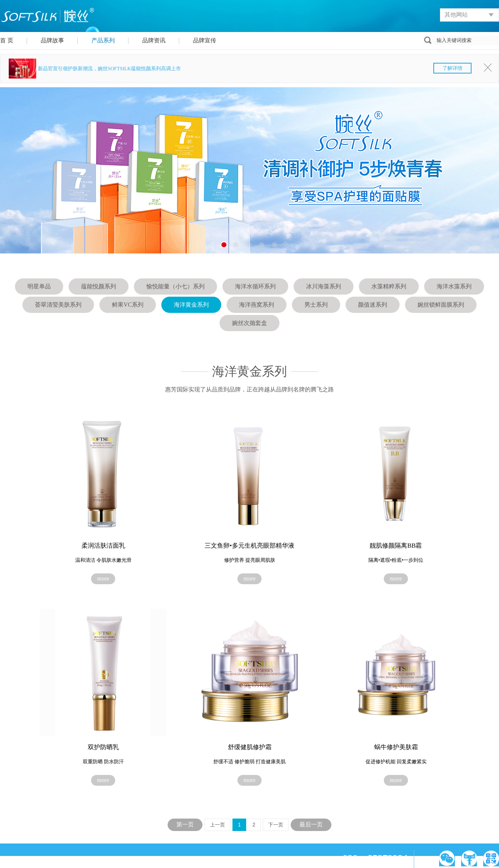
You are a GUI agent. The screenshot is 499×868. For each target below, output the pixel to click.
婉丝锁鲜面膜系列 (441, 305)
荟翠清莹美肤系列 (58, 305)
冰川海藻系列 (324, 286)
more (103, 579)
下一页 (276, 825)
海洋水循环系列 (255, 286)
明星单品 (39, 286)
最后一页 (311, 825)
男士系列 (316, 305)
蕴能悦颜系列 (99, 286)
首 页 (7, 41)
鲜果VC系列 (127, 305)
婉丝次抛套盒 (249, 323)
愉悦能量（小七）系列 (175, 286)
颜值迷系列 (373, 305)
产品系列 (103, 41)
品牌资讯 (154, 41)
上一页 (217, 825)
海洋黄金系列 (191, 305)
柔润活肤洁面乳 (103, 546)
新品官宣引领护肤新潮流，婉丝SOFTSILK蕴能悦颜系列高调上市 (255, 69)
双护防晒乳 (103, 747)
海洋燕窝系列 (257, 305)
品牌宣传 (205, 41)
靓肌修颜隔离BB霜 (396, 546)
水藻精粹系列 (389, 286)
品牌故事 (52, 41)
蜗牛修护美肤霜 (396, 747)
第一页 (185, 825)
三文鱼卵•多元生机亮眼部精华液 (249, 546)
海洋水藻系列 (454, 286)
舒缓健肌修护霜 (250, 747)
